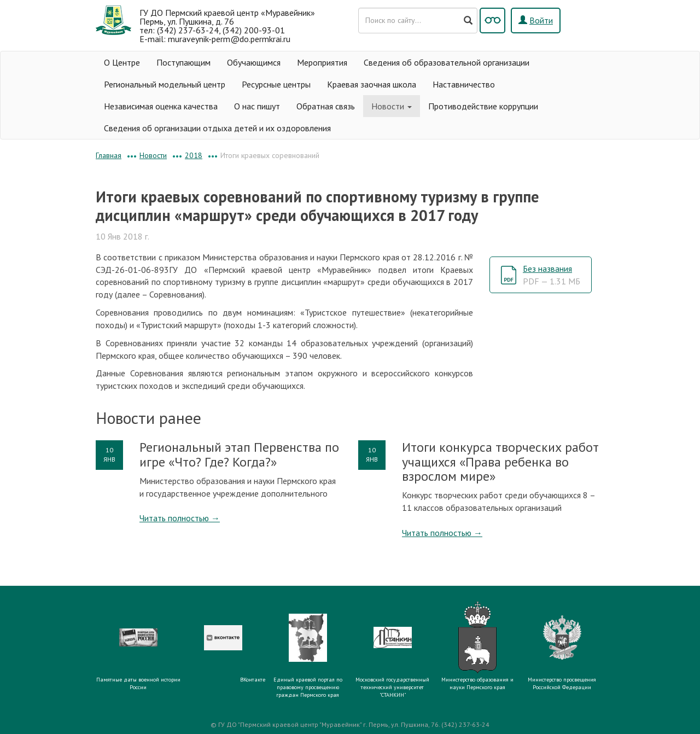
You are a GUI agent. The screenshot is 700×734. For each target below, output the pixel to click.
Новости (392, 106)
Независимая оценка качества (161, 106)
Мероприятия (322, 62)
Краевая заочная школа (372, 84)
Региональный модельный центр (165, 84)
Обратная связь (326, 106)
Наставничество (464, 84)
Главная (109, 155)
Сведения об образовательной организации (447, 62)
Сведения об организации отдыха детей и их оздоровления (217, 128)
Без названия (552, 275)
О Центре (122, 62)
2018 (194, 155)
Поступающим (183, 62)
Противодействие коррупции (483, 106)
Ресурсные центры (276, 84)
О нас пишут (257, 106)
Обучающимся (254, 62)
